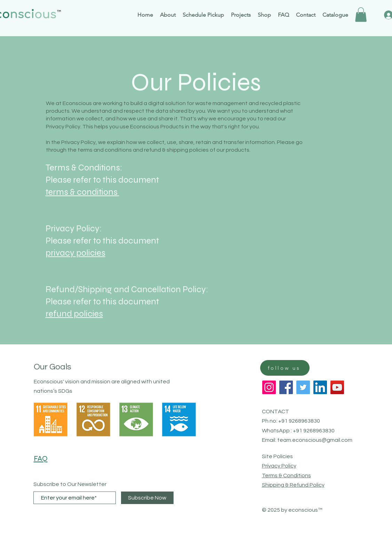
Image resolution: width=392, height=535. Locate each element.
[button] (361, 15)
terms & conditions (82, 192)
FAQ (41, 459)
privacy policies (75, 253)
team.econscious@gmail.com (315, 440)
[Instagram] (269, 387)
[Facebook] (286, 387)
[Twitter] (303, 387)
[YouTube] (337, 387)
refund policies (74, 314)
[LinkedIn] (320, 387)
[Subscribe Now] (147, 498)
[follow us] (285, 368)
